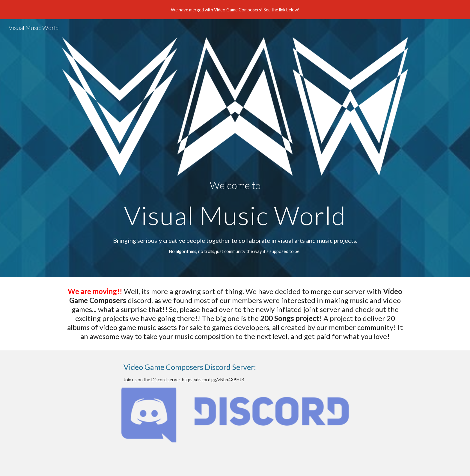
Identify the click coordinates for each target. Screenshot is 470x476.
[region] (235, 10)
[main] (235, 204)
